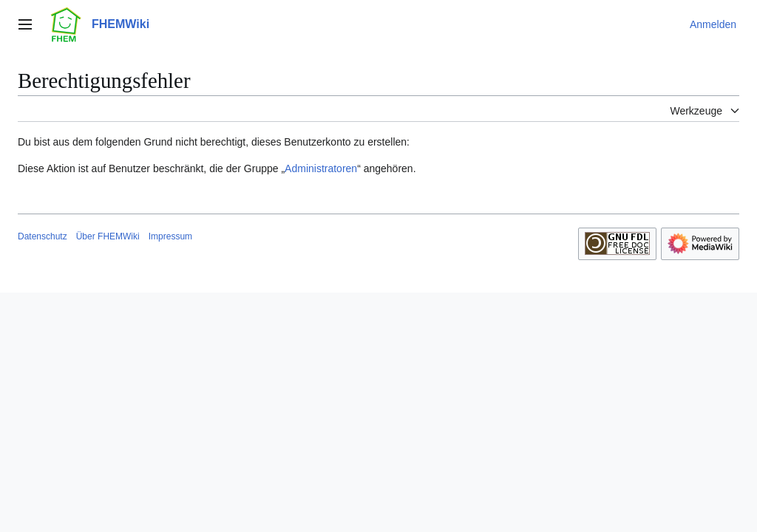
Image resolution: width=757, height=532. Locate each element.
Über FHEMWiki (108, 236)
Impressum (170, 236)
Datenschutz (43, 236)
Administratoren (321, 168)
